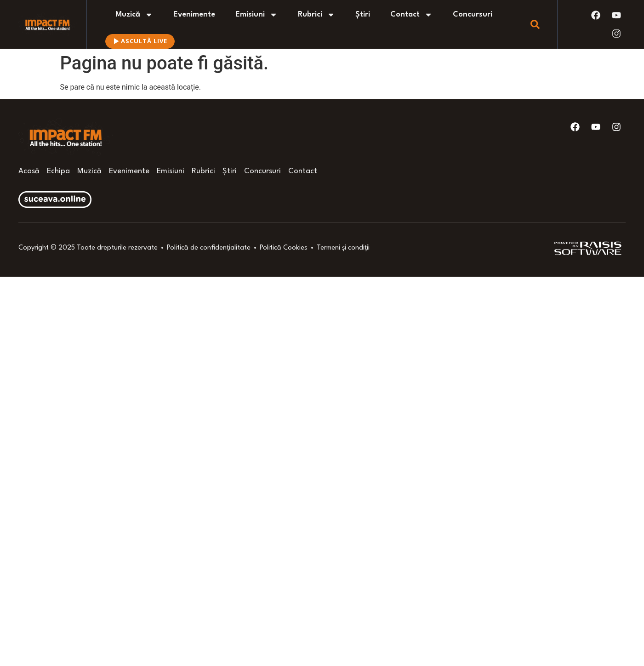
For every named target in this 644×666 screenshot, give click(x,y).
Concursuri (473, 14)
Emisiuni (256, 15)
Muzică (134, 15)
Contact (411, 15)
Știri (363, 14)
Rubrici (316, 15)
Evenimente (194, 14)
